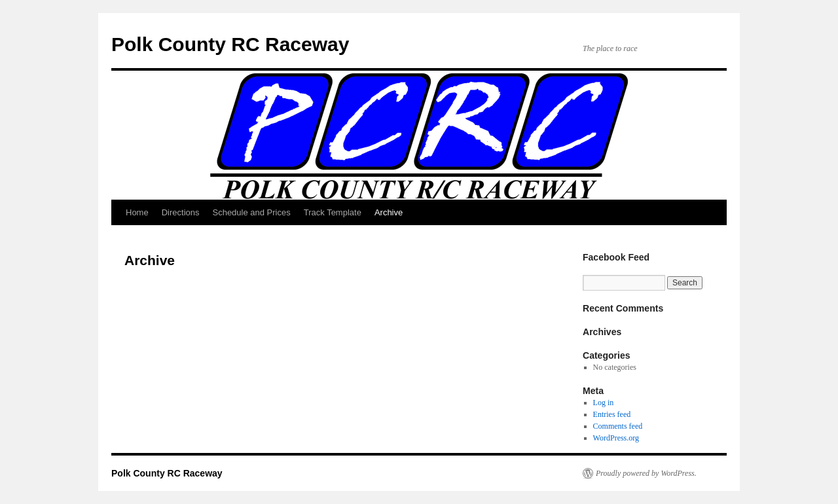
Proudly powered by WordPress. (646, 473)
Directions (181, 212)
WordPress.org (616, 438)
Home (137, 212)
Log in (604, 403)
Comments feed (618, 426)
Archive (389, 212)
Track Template (333, 212)
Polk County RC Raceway (230, 44)
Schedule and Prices (251, 212)
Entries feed (612, 414)
